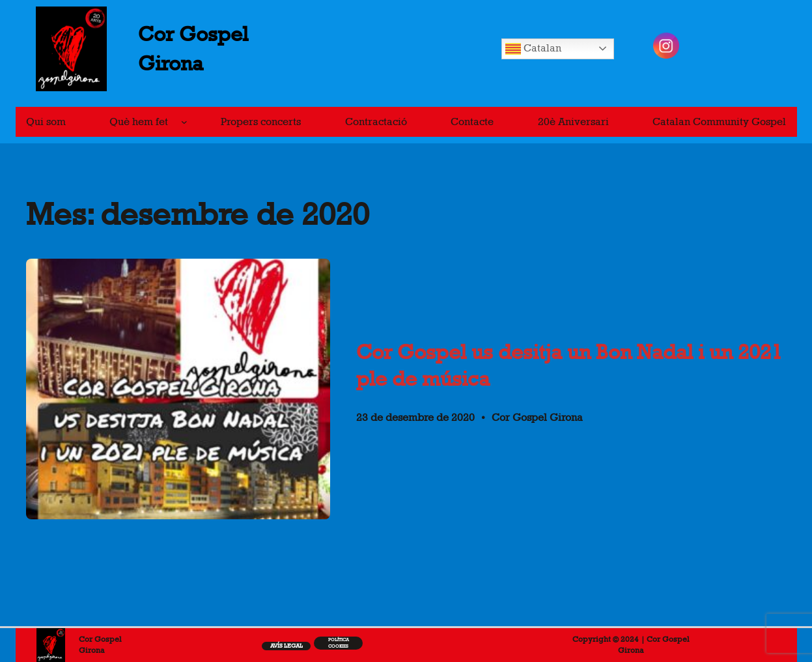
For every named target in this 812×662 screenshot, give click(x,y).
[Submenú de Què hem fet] (184, 122)
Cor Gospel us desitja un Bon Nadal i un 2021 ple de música (569, 365)
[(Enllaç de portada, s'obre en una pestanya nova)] (51, 645)
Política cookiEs (339, 643)
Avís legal (287, 645)
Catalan (533, 49)
